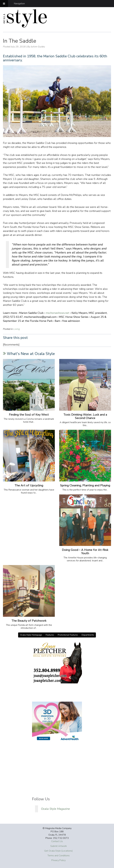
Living (17, 329)
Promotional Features (68, 635)
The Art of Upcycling (29, 485)
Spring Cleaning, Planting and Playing (85, 485)
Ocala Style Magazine (55, 809)
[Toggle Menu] (4, 4)
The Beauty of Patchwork (29, 621)
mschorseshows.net (58, 313)
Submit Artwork (59, 846)
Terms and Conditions (59, 856)
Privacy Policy (58, 860)
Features (50, 635)
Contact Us (57, 841)
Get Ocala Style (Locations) (58, 851)
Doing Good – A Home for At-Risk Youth (85, 552)
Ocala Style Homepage (31, 635)
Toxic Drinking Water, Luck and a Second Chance (85, 416)
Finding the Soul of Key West (29, 415)
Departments (88, 635)
